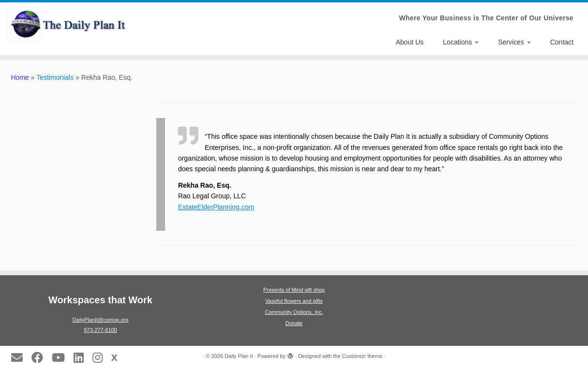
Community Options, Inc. (294, 312)
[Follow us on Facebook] (40, 357)
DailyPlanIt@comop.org (101, 320)
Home (20, 77)
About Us (410, 42)
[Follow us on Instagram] (101, 357)
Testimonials (55, 77)
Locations (461, 42)
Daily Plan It (239, 356)
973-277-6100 (100, 330)
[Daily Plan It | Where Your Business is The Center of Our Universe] (68, 24)
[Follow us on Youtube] (61, 357)
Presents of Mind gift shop (294, 290)
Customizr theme (362, 356)
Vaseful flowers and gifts (294, 301)
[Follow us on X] (118, 357)
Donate (294, 323)
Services (514, 42)
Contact (562, 42)
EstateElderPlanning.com (216, 207)
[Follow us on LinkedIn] (82, 357)
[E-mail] (20, 357)
